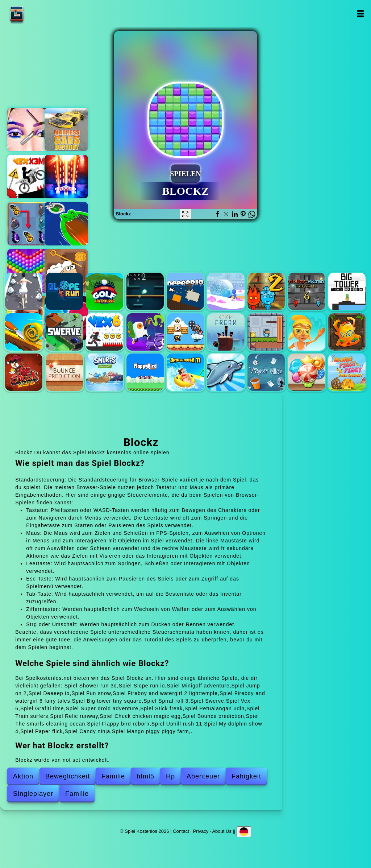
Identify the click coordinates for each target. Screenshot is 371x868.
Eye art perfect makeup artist (29, 129)
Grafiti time (145, 332)
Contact (181, 831)
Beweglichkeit (68, 776)
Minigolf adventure (105, 291)
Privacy (201, 831)
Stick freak (226, 332)
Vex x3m (29, 177)
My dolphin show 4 (226, 372)
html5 (145, 776)
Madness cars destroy (66, 129)
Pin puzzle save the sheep (66, 271)
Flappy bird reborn (145, 372)
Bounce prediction (64, 372)
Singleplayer (33, 794)
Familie (113, 776)
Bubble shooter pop (29, 271)
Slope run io (64, 291)
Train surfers (307, 332)
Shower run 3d (24, 291)
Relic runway (347, 332)
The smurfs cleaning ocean (105, 372)
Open (360, 14)
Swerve (64, 332)
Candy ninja (307, 372)
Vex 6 (105, 332)
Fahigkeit (246, 776)
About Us (222, 831)
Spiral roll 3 (24, 332)
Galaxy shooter (66, 177)
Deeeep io (185, 291)
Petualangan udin (266, 332)
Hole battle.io (66, 224)
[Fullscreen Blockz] (185, 214)
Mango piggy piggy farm (347, 372)
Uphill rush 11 (185, 372)
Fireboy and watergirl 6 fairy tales (307, 291)
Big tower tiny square (347, 291)
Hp (170, 776)
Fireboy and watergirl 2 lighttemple (266, 291)
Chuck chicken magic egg (24, 372)
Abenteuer (203, 776)
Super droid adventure (185, 332)
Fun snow (226, 291)
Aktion (23, 776)
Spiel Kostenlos (39, 14)
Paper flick (266, 372)
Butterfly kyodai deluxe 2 (29, 224)
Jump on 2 (145, 291)
